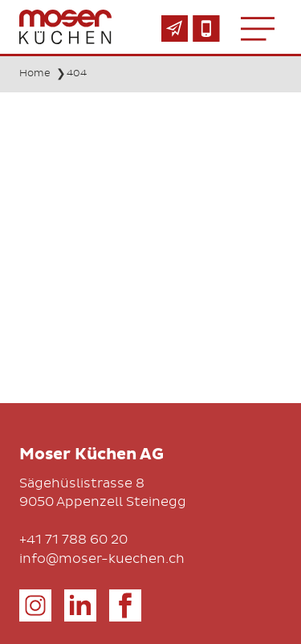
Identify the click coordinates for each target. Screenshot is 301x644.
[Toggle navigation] (258, 28)
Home (35, 73)
